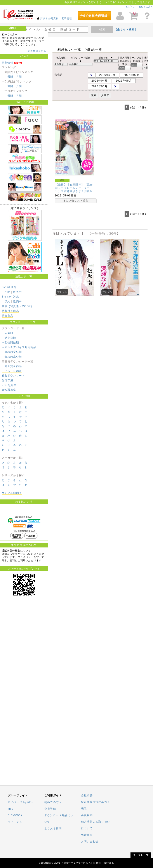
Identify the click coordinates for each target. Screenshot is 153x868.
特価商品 (8, 316)
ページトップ (141, 855)
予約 (7, 292)
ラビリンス (15, 822)
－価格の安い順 (12, 352)
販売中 (17, 292)
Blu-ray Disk (10, 297)
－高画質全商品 (12, 366)
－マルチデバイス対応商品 (19, 347)
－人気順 (8, 333)
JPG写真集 (9, 390)
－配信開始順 (10, 342)
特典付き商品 (10, 311)
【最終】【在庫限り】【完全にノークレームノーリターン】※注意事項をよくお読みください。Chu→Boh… (74, 190)
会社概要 (87, 795)
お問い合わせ (90, 841)
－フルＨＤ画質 (12, 371)
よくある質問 (53, 829)
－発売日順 (9, 338)
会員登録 (50, 809)
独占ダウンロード (13, 376)
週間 (10, 77)
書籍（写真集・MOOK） (18, 306)
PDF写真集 (9, 385)
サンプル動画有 (12, 493)
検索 (102, 29)
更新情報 (8, 63)
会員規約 (87, 815)
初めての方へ (146, 7)
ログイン (131, 7)
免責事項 (87, 835)
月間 (19, 77)
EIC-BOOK (15, 815)
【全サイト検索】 (126, 30)
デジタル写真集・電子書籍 (56, 18)
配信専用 (8, 380)
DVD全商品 (9, 287)
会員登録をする (37, 51)
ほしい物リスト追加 (76, 201)
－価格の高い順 (12, 357)
